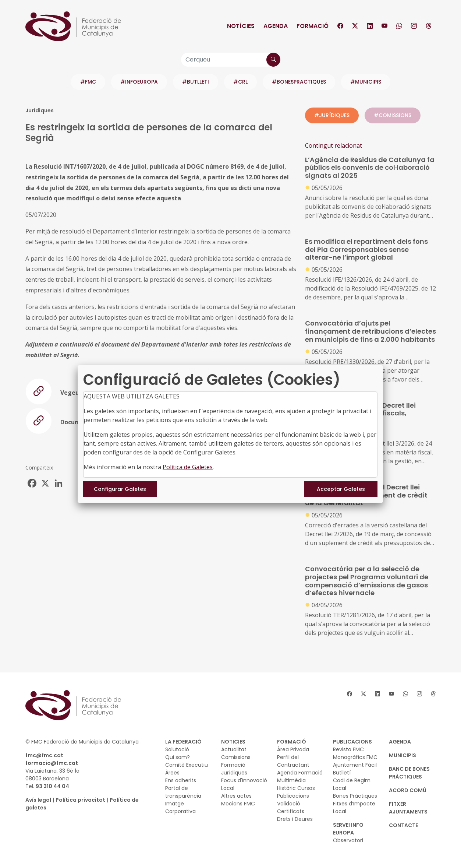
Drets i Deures (295, 819)
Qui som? (178, 757)
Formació (313, 26)
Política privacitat (80, 800)
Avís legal (38, 800)
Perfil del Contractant (293, 761)
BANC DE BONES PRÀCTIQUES (409, 773)
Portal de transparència (183, 792)
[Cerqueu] (231, 60)
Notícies (241, 26)
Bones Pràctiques (355, 796)
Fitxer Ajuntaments (408, 808)
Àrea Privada (293, 749)
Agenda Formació (300, 773)
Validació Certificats (291, 807)
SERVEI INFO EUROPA (348, 829)
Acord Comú (408, 790)
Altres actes (236, 796)
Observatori (348, 840)
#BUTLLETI (196, 82)
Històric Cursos (296, 788)
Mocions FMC (238, 804)
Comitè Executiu (187, 765)
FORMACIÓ (292, 742)
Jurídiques (234, 773)
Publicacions (293, 796)
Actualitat (234, 749)
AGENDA (400, 742)
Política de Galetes (188, 467)
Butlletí (342, 773)
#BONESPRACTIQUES (299, 82)
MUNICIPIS (403, 755)
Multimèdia (291, 780)
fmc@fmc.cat (44, 755)
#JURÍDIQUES (332, 115)
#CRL (240, 82)
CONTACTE (403, 825)
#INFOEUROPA (139, 82)
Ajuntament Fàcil (355, 765)
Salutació (177, 749)
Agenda (276, 26)
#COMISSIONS (393, 115)
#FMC (88, 82)
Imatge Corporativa (180, 807)
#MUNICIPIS (366, 82)
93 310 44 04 (52, 786)
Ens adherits (181, 780)
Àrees (172, 773)
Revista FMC (348, 749)
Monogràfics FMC (355, 757)
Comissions (236, 757)
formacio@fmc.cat (52, 763)
